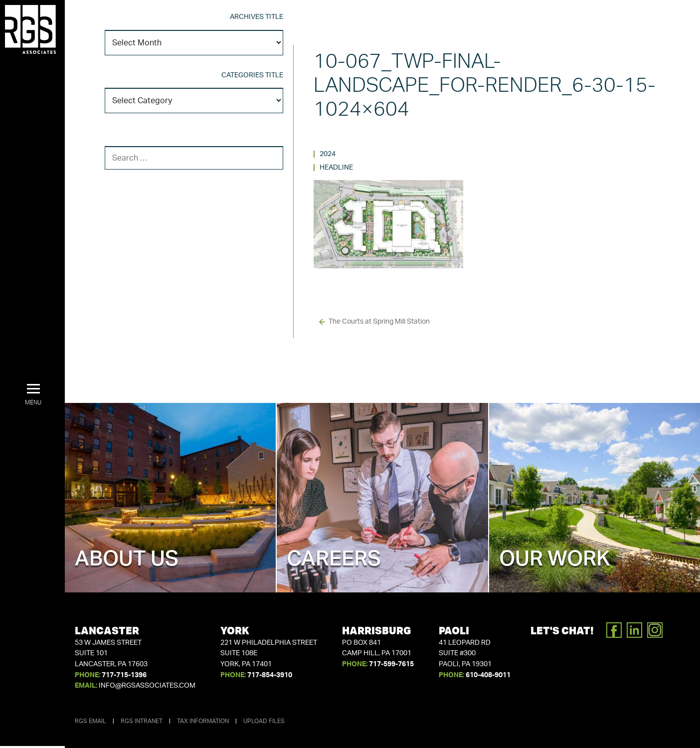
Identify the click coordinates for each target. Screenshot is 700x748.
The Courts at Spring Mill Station (379, 322)
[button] (33, 395)
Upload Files (264, 721)
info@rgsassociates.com (147, 686)
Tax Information (203, 721)
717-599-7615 (391, 664)
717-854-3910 (270, 675)
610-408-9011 (488, 675)
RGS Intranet (142, 721)
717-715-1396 (124, 675)
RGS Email (90, 721)
